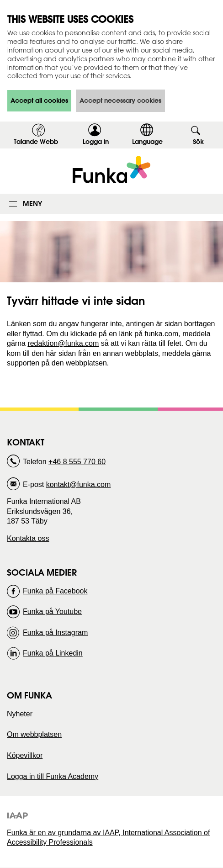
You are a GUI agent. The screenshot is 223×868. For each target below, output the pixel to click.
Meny (32, 204)
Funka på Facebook (55, 591)
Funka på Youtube (52, 611)
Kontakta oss (28, 538)
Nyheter (20, 714)
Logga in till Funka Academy (53, 776)
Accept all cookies (39, 101)
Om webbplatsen (34, 734)
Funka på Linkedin (53, 653)
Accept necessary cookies (120, 101)
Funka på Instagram (55, 632)
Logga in (99, 143)
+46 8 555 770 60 (77, 462)
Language (147, 142)
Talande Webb (36, 142)
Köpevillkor (25, 755)
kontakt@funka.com (79, 484)
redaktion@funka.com (63, 343)
